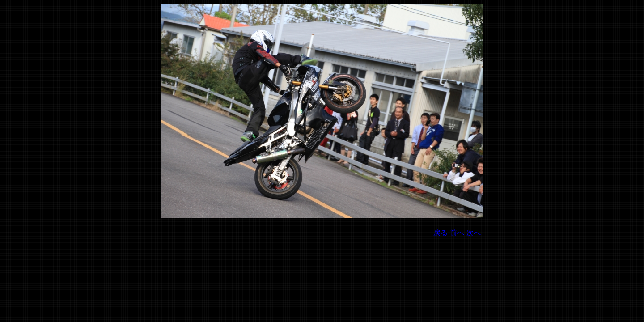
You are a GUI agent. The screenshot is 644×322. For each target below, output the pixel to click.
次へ (474, 233)
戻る (441, 233)
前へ (457, 233)
